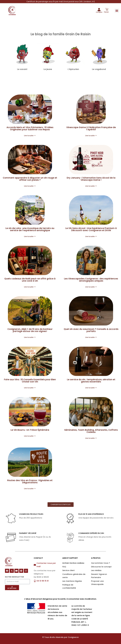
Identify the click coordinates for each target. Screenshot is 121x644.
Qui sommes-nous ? (100, 563)
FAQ (64, 567)
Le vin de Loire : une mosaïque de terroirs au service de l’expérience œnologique (30, 229)
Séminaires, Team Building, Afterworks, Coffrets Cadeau (91, 431)
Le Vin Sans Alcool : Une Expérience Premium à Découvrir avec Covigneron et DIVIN (91, 229)
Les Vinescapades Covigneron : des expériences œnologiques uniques (91, 280)
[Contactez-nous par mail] (35, 565)
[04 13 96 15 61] (35, 581)
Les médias (96, 570)
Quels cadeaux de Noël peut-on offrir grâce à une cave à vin (30, 280)
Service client (68, 570)
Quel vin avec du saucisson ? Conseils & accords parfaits (91, 330)
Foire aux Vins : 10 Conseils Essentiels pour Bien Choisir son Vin (30, 381)
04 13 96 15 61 (43, 581)
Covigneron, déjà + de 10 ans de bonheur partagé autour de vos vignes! (30, 330)
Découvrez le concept (101, 567)
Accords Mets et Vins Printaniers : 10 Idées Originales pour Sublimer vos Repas (30, 128)
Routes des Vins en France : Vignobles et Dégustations (30, 481)
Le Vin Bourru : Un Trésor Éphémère (30, 430)
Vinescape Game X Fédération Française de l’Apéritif (91, 128)
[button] (117, 11)
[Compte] (99, 10)
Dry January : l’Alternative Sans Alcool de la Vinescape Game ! (91, 179)
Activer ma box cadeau (73, 563)
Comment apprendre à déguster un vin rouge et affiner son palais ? (30, 179)
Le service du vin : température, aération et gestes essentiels (91, 381)
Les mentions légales (72, 581)
